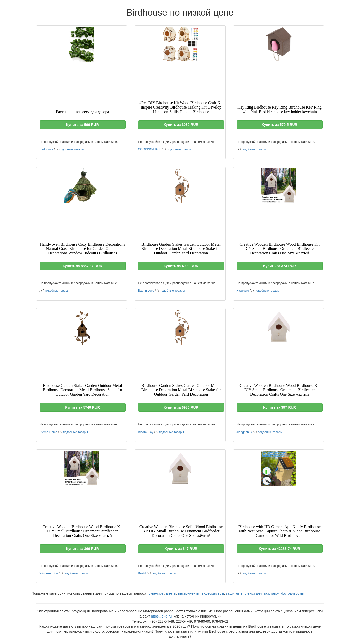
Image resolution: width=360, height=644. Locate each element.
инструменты (189, 593)
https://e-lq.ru (161, 616)
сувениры (156, 593)
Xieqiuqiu (243, 291)
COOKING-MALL (150, 149)
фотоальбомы (293, 593)
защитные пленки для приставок (253, 593)
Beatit (142, 573)
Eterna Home (49, 432)
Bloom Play (146, 432)
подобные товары (71, 149)
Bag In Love (146, 291)
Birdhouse (46, 149)
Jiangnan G (244, 432)
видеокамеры (213, 593)
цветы (171, 593)
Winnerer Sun (49, 573)
